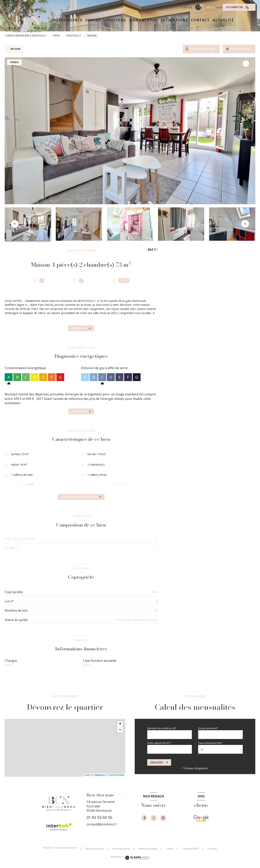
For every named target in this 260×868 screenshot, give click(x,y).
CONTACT (200, 20)
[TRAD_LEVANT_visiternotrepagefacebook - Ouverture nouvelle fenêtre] (144, 818)
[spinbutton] (220, 749)
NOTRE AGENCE (67, 20)
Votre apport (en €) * (159, 743)
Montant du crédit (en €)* (162, 728)
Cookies (212, 849)
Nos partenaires (95, 849)
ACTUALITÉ (223, 20)
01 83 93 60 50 (99, 817)
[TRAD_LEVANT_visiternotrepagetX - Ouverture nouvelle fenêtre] (154, 818)
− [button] (120, 730)
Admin (170, 849)
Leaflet (87, 775)
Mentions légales (148, 849)
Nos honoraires (121, 849)
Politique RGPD (191, 849)
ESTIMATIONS (174, 20)
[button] (245, 224)
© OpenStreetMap (116, 775)
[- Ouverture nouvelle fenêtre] (201, 823)
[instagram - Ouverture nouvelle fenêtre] (163, 818)
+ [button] (120, 724)
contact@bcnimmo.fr (102, 824)
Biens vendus (143, 20)
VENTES (93, 20)
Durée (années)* (208, 728)
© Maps (99, 775)
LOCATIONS (115, 20)
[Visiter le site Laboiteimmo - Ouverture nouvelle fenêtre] (137, 858)
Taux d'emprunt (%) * (210, 743)
